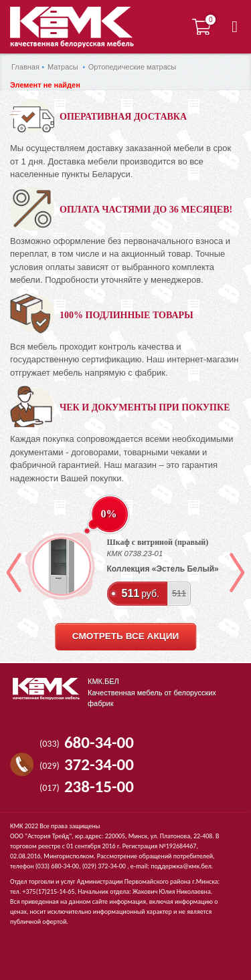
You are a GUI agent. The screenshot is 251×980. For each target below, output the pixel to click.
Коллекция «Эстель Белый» (163, 569)
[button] (235, 27)
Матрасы (63, 67)
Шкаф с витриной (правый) (158, 542)
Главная (25, 67)
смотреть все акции (125, 636)
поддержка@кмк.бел (181, 866)
